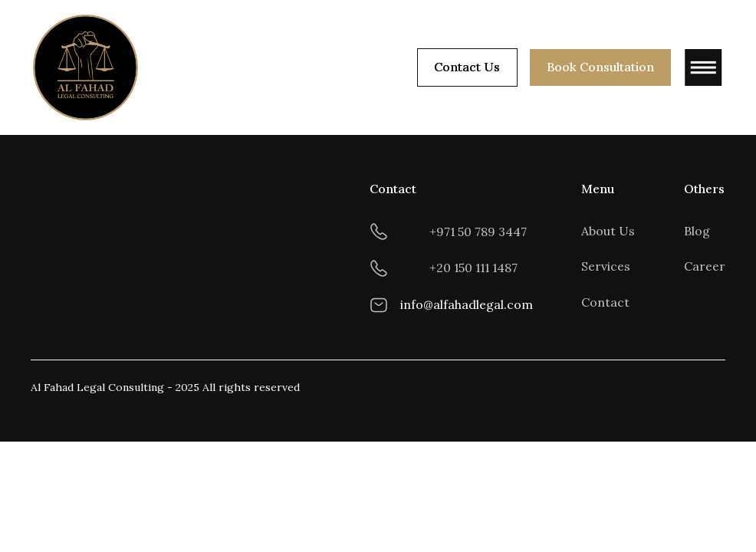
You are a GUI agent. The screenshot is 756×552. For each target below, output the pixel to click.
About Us (608, 231)
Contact (605, 302)
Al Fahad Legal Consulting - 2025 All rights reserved (165, 387)
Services (606, 266)
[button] (698, 67)
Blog (697, 231)
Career (705, 266)
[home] (86, 67)
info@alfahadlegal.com (467, 304)
